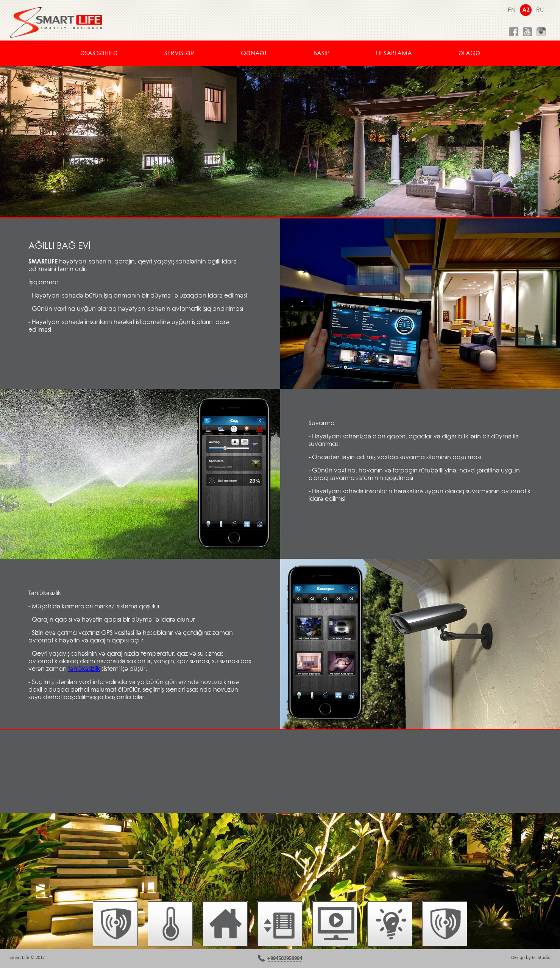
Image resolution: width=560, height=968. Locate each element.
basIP (321, 53)
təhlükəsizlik (84, 669)
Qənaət (254, 53)
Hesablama (394, 53)
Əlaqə (469, 53)
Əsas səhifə (99, 53)
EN (512, 10)
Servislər (179, 53)
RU (540, 10)
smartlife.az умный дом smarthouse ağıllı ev (56, 22)
